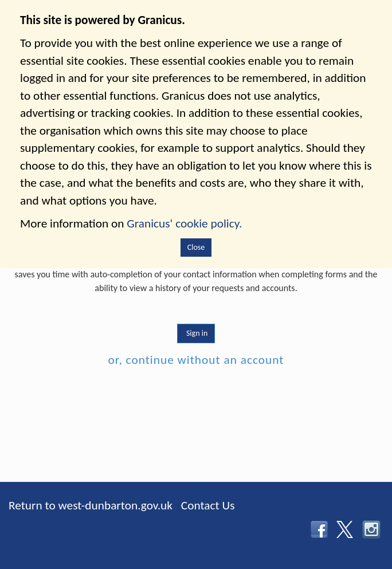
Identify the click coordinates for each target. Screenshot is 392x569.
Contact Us (208, 505)
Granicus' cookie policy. (184, 223)
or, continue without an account (196, 360)
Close (196, 247)
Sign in (196, 333)
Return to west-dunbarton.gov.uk (91, 505)
